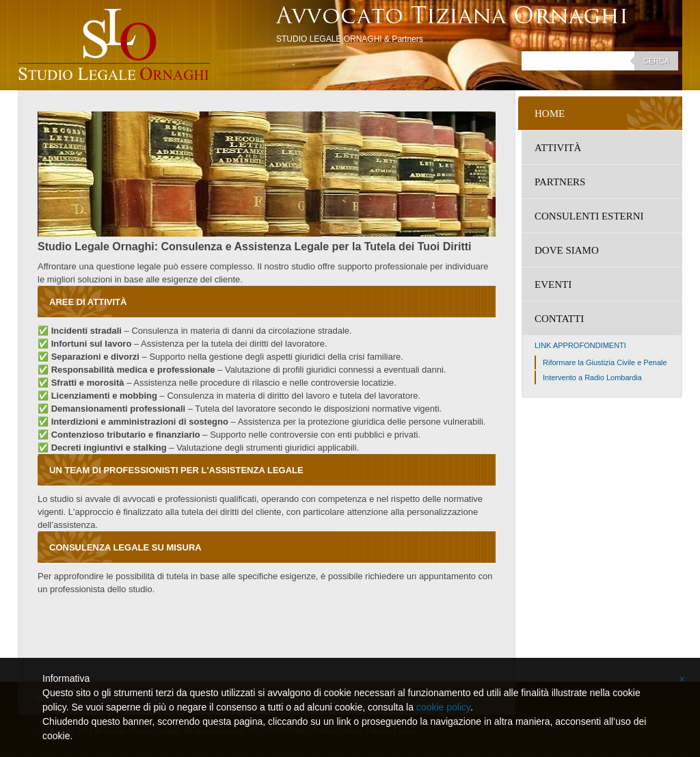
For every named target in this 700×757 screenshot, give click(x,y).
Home (550, 114)
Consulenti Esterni (589, 216)
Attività (558, 148)
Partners (560, 182)
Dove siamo (567, 250)
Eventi (553, 284)
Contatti (559, 319)
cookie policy (443, 707)
